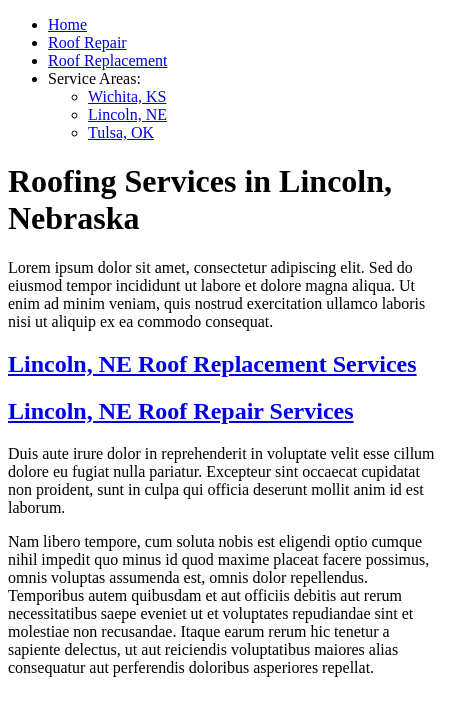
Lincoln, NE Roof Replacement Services (212, 364)
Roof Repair (87, 42)
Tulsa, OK (121, 132)
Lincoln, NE (127, 114)
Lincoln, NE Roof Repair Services (181, 411)
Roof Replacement (108, 60)
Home (67, 24)
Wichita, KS (127, 96)
